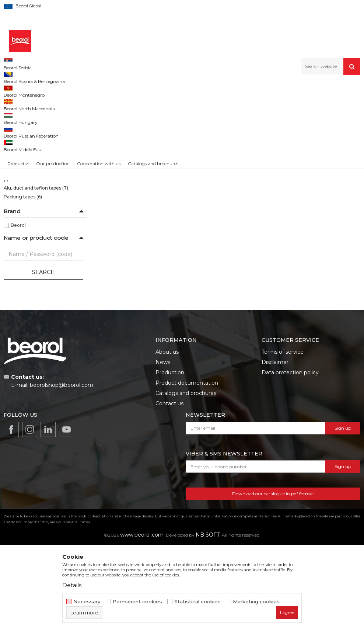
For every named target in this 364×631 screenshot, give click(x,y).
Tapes (146, 91)
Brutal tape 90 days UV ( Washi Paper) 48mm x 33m (228, 228)
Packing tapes (23, 283)
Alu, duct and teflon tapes (36, 274)
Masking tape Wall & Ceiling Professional (34, 184)
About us (167, 438)
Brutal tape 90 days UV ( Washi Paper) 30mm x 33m (136, 228)
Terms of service (283, 438)
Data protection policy (290, 458)
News (163, 448)
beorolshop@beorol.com (62, 471)
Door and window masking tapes (41, 235)
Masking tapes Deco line (34, 248)
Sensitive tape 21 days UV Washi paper (39, 124)
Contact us (169, 489)
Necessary (87, 602)
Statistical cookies (197, 602)
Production (170, 458)
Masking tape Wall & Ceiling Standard (34, 167)
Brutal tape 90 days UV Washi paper (43, 141)
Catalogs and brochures (186, 479)
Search (43, 358)
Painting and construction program (96, 91)
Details (72, 585)
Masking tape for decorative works (42, 261)
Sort (273, 103)
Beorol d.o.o (16, 91)
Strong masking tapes (32, 154)
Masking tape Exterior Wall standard (34, 201)
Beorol (18, 311)
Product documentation (187, 469)
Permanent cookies (137, 602)
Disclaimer (275, 448)
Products (43, 91)
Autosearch (244, 103)
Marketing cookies (256, 602)
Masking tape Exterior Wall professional (34, 218)
